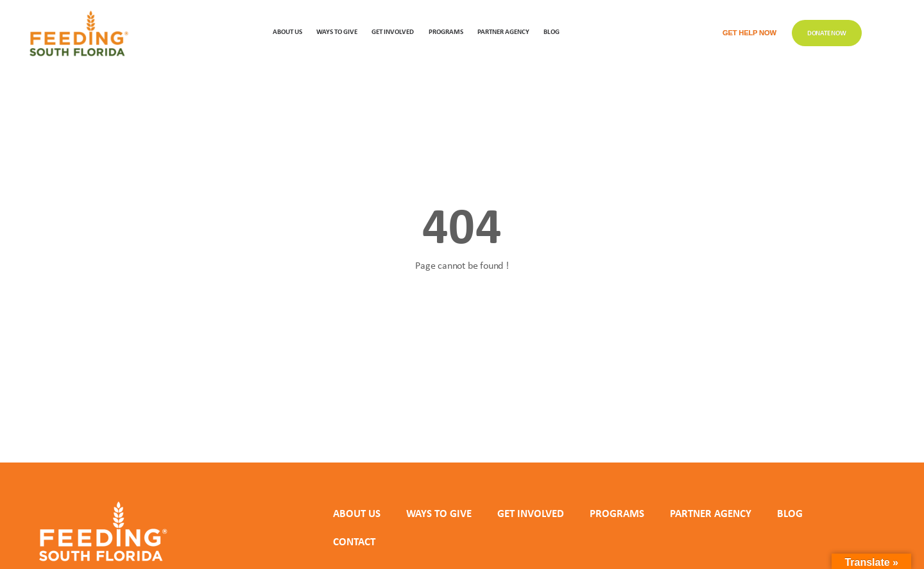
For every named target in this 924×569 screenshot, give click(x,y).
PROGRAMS (446, 31)
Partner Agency (503, 31)
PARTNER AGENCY (711, 513)
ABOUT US (287, 31)
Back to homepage (462, 312)
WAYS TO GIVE (337, 31)
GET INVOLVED (393, 31)
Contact (354, 541)
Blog (552, 31)
